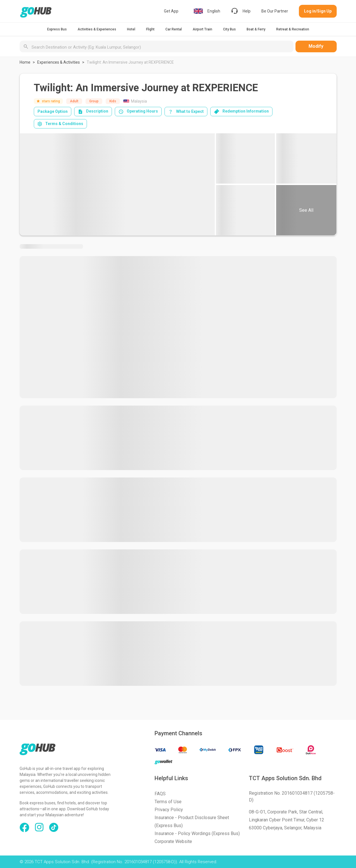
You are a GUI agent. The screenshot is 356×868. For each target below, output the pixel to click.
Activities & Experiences (97, 29)
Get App (171, 11)
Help (241, 11)
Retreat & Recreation (293, 29)
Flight (150, 29)
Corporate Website (173, 841)
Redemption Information (241, 112)
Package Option (53, 111)
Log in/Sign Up (318, 11)
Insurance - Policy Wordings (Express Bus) (197, 833)
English (207, 11)
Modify (316, 46)
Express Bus (57, 29)
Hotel (131, 29)
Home (25, 62)
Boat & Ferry (256, 29)
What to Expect (186, 112)
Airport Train (202, 29)
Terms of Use (168, 802)
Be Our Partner (275, 11)
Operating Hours (138, 111)
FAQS (160, 794)
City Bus (229, 29)
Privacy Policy (169, 810)
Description (93, 111)
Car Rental (174, 29)
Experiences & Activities (59, 62)
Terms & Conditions (60, 124)
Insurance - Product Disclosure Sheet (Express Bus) (192, 822)
